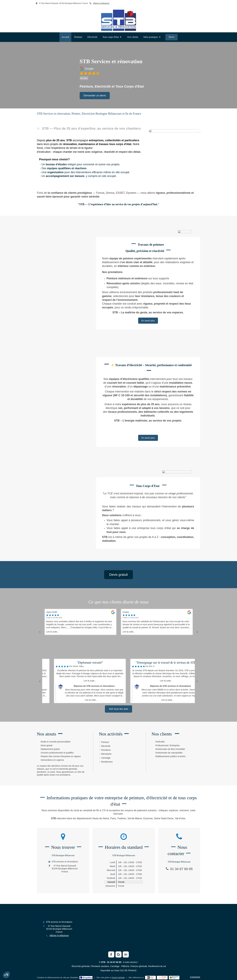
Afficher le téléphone (101, 3)
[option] (157, 622)
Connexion (195, 977)
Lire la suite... (52, 632)
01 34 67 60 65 (181, 869)
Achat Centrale (118, 978)
